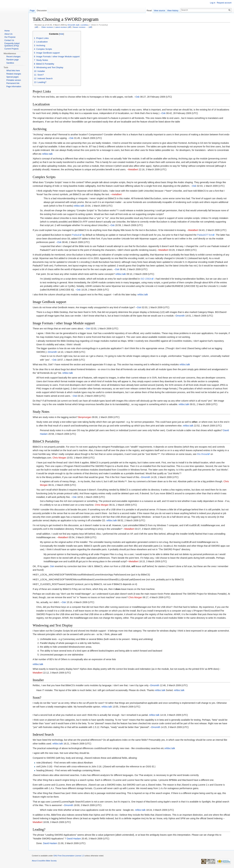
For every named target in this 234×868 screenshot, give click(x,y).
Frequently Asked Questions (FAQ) (12, 45)
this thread (202, 454)
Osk (138, 97)
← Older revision (46, 27)
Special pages (12, 77)
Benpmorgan (85, 417)
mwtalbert (117, 194)
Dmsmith (71, 25)
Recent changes (13, 57)
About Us (8, 34)
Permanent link (13, 83)
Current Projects (11, 49)
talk (78, 25)
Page (32, 10)
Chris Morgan (59, 458)
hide (61, 34)
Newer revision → (80, 27)
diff (36, 27)
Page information (14, 87)
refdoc (45, 154)
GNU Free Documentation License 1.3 (69, 856)
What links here (13, 71)
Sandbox (10, 63)
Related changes (14, 74)
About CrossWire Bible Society (44, 861)
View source (159, 10)
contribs (84, 25)
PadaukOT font (205, 235)
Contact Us (9, 40)
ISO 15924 (146, 279)
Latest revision (61, 27)
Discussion (42, 10)
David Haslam (74, 839)
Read (149, 10)
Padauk (76, 235)
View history (173, 10)
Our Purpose (10, 37)
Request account (224, 3)
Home (7, 31)
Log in (213, 3)
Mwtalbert (133, 169)
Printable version (14, 80)
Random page (12, 60)
